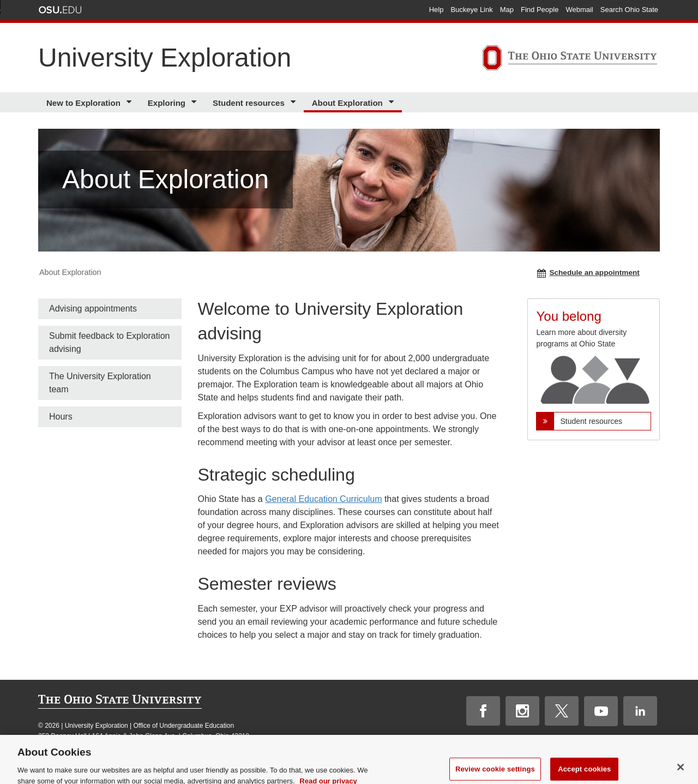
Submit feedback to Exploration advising (109, 342)
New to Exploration (83, 103)
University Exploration (165, 58)
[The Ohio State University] (570, 59)
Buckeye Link (471, 10)
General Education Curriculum (323, 499)
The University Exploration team (100, 383)
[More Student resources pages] (295, 102)
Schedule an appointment (588, 273)
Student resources (249, 103)
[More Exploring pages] (195, 102)
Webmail (579, 10)
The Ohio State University (60, 10)
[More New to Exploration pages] (131, 102)
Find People (540, 10)
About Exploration (347, 103)
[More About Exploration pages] (393, 102)
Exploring (167, 103)
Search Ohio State (629, 10)
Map (507, 10)
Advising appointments (93, 309)
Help (437, 10)
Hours (61, 417)
